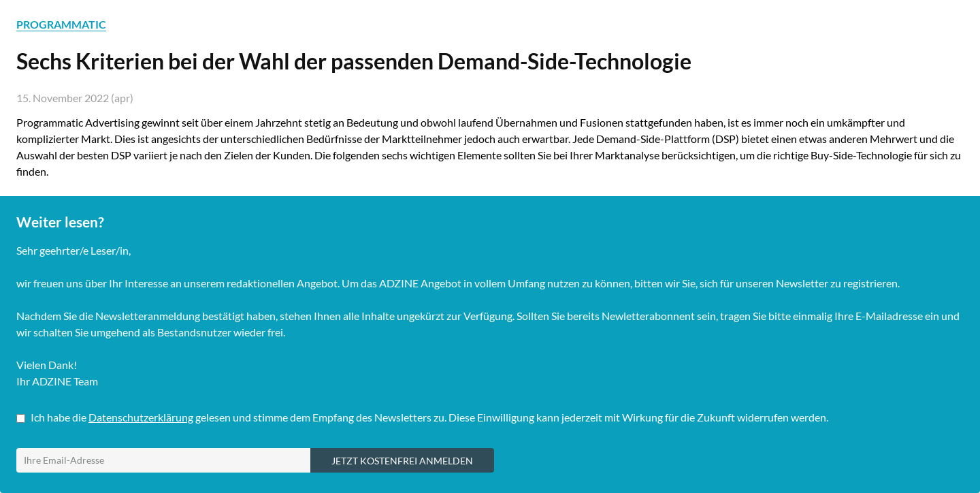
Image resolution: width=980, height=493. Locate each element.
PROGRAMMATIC (61, 24)
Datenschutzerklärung (141, 417)
